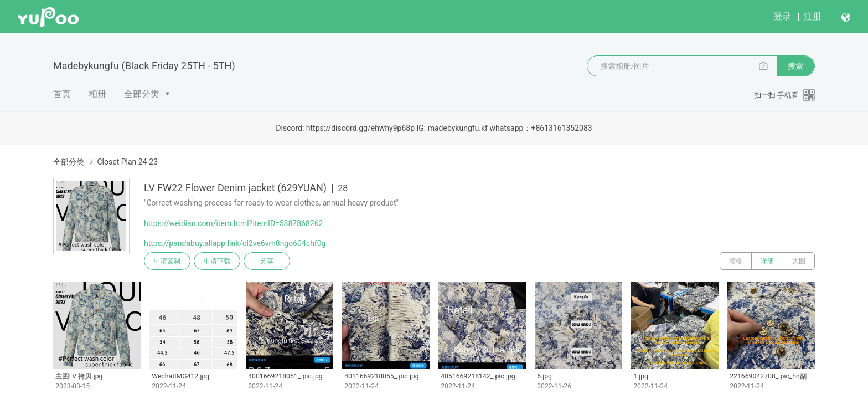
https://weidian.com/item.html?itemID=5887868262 (233, 223)
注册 (813, 16)
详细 (767, 261)
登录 (782, 16)
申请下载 (217, 261)
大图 (799, 261)
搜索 (795, 66)
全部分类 (142, 94)
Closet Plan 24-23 (127, 162)
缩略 (736, 261)
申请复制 (167, 261)
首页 (62, 94)
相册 (97, 94)
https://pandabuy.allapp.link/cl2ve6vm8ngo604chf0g (235, 243)
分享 (267, 261)
